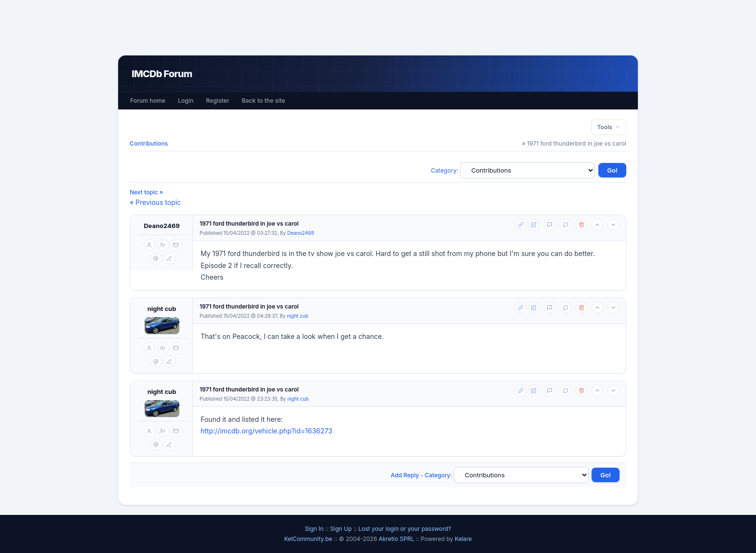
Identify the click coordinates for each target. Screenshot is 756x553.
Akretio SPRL (397, 539)
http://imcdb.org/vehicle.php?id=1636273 (266, 431)
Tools (609, 127)
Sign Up (341, 529)
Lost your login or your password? (405, 529)
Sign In (314, 529)
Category (444, 170)
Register (217, 101)
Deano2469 (162, 226)
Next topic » (146, 192)
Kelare (463, 539)
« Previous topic (155, 202)
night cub (162, 309)
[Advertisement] (378, 27)
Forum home (148, 101)
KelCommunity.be (309, 539)
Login (186, 101)
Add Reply (405, 475)
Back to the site (264, 101)
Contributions (149, 143)
